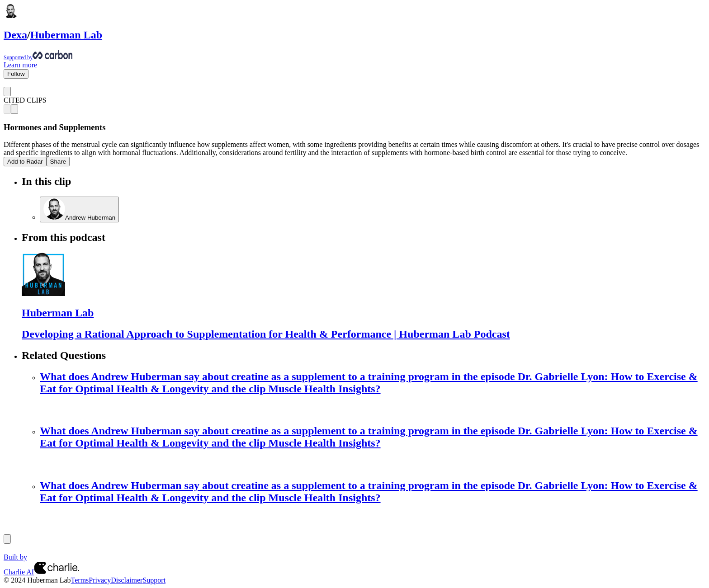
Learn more (20, 65)
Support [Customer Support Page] (154, 580)
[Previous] (7, 539)
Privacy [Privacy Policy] (100, 580)
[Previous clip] (7, 109)
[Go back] (7, 92)
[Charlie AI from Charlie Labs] (57, 572)
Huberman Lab (66, 35)
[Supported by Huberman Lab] (354, 56)
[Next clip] (14, 109)
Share (58, 162)
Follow (16, 74)
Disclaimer (127, 580)
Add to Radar (25, 162)
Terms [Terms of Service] (80, 580)
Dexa (15, 35)
